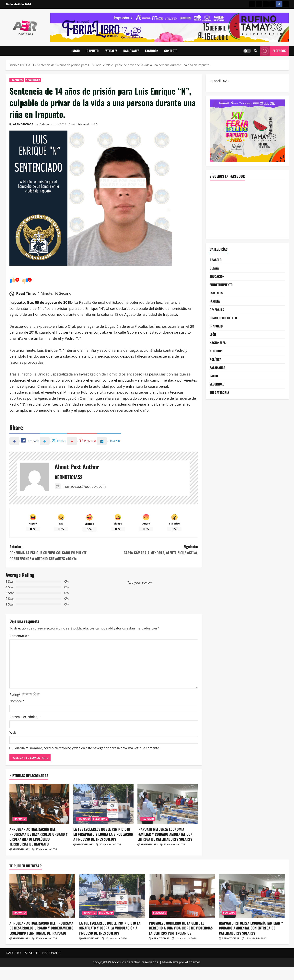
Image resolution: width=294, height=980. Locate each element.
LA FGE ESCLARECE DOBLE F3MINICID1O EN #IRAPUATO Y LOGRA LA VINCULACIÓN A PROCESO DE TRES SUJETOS (103, 834)
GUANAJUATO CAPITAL (224, 318)
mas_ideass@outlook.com (80, 486)
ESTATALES (111, 51)
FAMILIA (215, 301)
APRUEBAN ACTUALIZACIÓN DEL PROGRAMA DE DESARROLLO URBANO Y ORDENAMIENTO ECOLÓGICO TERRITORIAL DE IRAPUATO (39, 837)
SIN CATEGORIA (219, 392)
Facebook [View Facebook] (273, 51)
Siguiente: (151, 550)
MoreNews (170, 962)
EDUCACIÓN (217, 276)
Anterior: (57, 553)
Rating (15, 695)
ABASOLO (216, 260)
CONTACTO (171, 51)
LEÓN (213, 334)
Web (13, 732)
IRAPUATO (92, 51)
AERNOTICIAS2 (23, 124)
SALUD (214, 376)
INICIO (76, 51)
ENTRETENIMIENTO (221, 285)
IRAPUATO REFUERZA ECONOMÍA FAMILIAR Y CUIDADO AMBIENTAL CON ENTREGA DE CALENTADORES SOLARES (165, 834)
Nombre (17, 701)
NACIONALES (131, 51)
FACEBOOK (152, 51)
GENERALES (217, 310)
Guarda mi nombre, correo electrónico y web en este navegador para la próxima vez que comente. (87, 748)
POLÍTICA (216, 359)
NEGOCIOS (216, 351)
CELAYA (214, 268)
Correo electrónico (25, 717)
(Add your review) (140, 582)
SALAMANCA (218, 368)
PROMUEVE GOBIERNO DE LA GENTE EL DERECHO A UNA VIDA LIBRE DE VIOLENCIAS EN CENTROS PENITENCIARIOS (181, 928)
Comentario (20, 636)
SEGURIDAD (33, 80)
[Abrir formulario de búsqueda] (256, 51)
